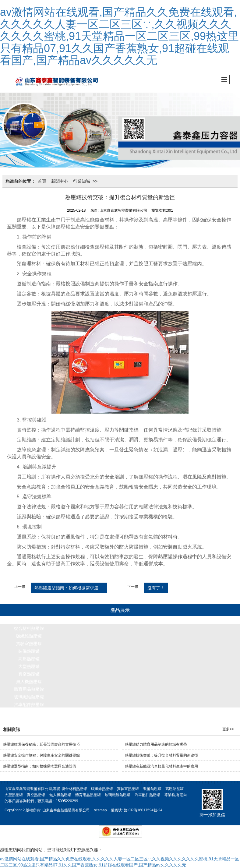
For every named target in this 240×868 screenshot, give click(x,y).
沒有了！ (156, 588)
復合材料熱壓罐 (29, 628)
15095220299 (67, 801)
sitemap (100, 810)
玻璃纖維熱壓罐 (29, 697)
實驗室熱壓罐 (29, 644)
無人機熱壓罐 (29, 682)
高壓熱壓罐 (29, 659)
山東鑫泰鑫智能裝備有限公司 (66, 810)
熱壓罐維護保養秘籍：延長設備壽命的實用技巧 (41, 744)
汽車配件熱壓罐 (29, 704)
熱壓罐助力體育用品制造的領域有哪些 (156, 744)
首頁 (42, 181)
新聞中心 (60, 181)
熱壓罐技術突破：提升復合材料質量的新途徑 (161, 755)
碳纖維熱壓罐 (29, 636)
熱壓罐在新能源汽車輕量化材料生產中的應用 (161, 766)
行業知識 (82, 181)
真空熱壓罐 (29, 674)
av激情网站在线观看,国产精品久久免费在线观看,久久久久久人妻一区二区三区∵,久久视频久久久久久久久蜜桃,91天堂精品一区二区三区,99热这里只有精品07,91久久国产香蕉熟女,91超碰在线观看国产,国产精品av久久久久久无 (119, 36)
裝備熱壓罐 (29, 651)
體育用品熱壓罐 (29, 689)
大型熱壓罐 (29, 666)
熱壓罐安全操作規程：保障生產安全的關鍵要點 (41, 755)
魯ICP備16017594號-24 (143, 810)
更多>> (228, 729)
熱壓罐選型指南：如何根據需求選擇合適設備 (71, 588)
